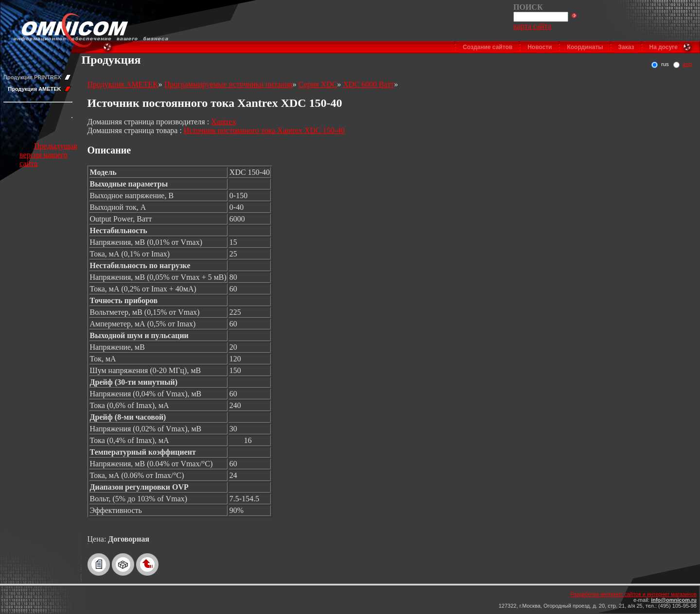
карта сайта (532, 26)
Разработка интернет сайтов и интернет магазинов (633, 594)
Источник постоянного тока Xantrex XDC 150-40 (264, 130)
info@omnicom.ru (674, 600)
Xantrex (224, 122)
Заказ (626, 47)
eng (687, 64)
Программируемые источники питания (228, 84)
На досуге (664, 47)
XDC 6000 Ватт (369, 84)
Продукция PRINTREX (32, 77)
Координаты (585, 47)
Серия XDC (318, 84)
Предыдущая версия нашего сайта (48, 155)
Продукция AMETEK (34, 89)
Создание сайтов (488, 47)
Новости (540, 47)
